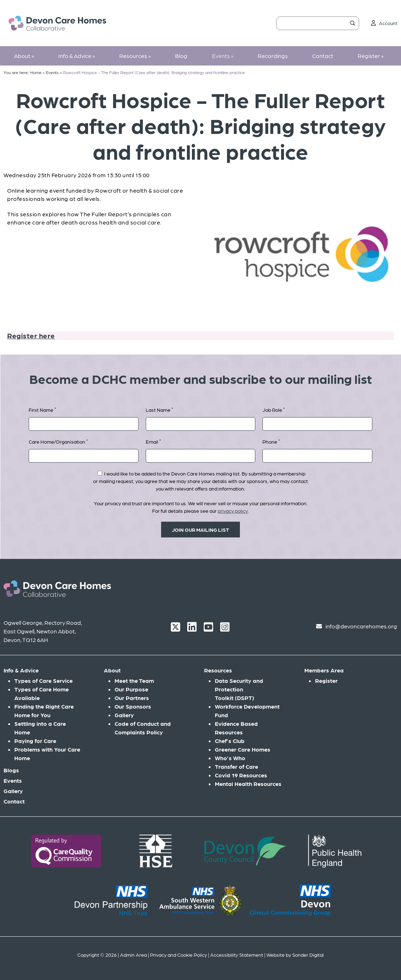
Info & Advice (77, 56)
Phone (271, 441)
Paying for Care (35, 741)
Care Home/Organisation (58, 441)
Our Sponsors (133, 706)
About (24, 56)
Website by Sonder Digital (295, 955)
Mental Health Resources (248, 784)
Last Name (159, 409)
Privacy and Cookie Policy (178, 955)
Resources (135, 56)
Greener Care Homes (243, 749)
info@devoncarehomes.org (361, 626)
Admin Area (133, 955)
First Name (42, 409)
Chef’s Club (230, 741)
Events (223, 56)
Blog (181, 56)
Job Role (274, 409)
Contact (323, 56)
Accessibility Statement (237, 955)
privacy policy (233, 511)
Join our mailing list (200, 530)
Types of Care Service (44, 680)
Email (153, 441)
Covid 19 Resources (241, 775)
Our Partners (132, 698)
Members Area (324, 670)
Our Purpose (131, 689)
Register (371, 56)
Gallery (13, 791)
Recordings (273, 56)
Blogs (11, 770)
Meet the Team (134, 680)
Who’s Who (230, 758)
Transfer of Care (236, 766)
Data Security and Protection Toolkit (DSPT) (239, 689)
